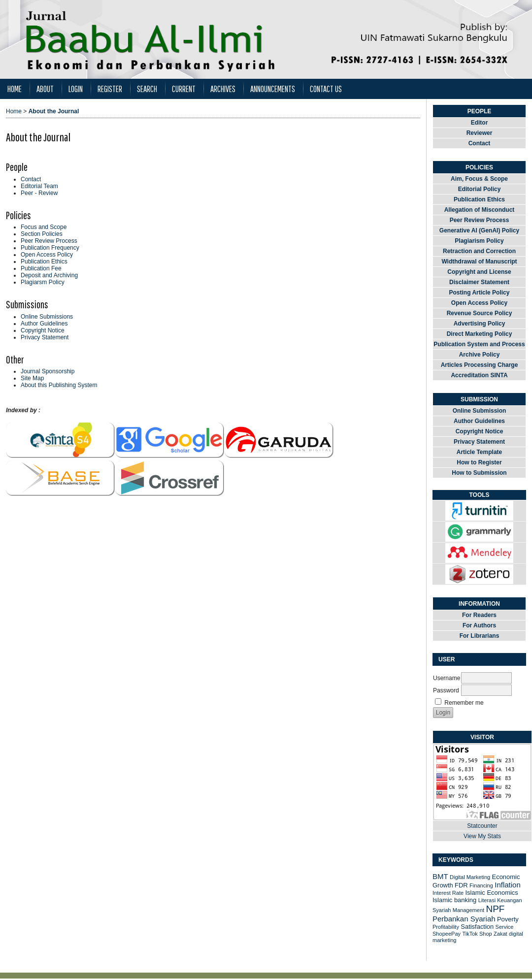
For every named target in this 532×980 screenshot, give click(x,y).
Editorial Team (39, 186)
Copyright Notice (43, 330)
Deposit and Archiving (49, 275)
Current (184, 89)
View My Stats (482, 836)
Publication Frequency (50, 248)
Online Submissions (47, 317)
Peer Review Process (49, 241)
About (45, 89)
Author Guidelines (44, 324)
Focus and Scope (44, 227)
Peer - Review (39, 193)
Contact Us (326, 89)
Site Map (32, 378)
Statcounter (482, 826)
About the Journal (54, 111)
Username (447, 678)
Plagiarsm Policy (43, 282)
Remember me (464, 703)
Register (110, 89)
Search (147, 89)
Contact (31, 179)
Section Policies (42, 234)
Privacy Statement (45, 337)
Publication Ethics (44, 261)
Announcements (273, 89)
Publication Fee (41, 268)
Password (446, 690)
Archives (223, 89)
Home (15, 89)
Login (76, 89)
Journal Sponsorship (48, 371)
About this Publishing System (59, 385)
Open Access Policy (47, 255)
